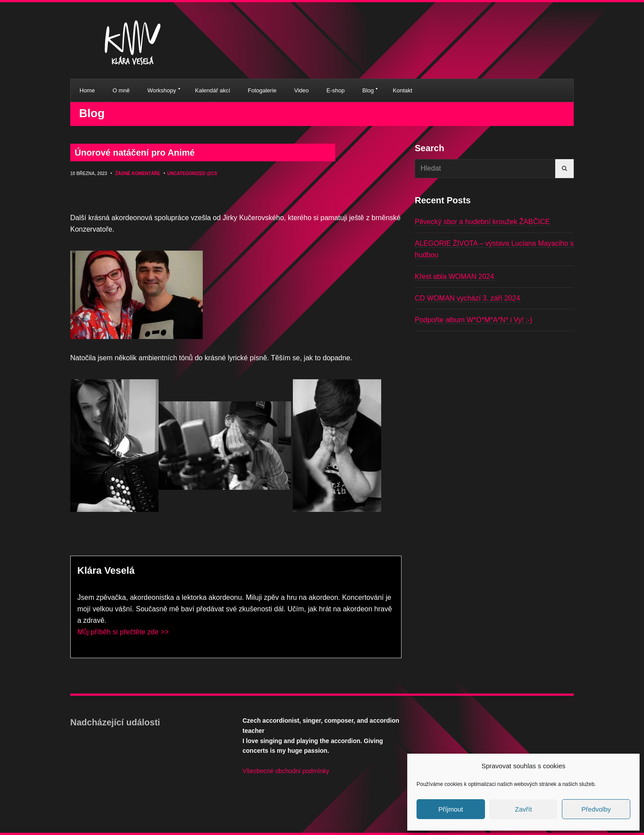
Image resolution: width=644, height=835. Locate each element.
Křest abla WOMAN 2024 (455, 276)
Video (301, 90)
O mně (121, 90)
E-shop (335, 90)
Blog (368, 90)
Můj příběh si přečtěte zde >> (123, 632)
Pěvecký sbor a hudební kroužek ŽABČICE (482, 222)
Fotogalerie (262, 90)
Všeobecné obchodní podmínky (286, 771)
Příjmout (451, 809)
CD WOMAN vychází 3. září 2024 (467, 298)
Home (87, 90)
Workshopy (162, 90)
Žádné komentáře (138, 173)
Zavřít (523, 809)
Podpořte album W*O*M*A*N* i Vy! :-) (474, 320)
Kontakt (402, 90)
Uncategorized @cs (192, 173)
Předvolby (596, 809)
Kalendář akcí (213, 90)
